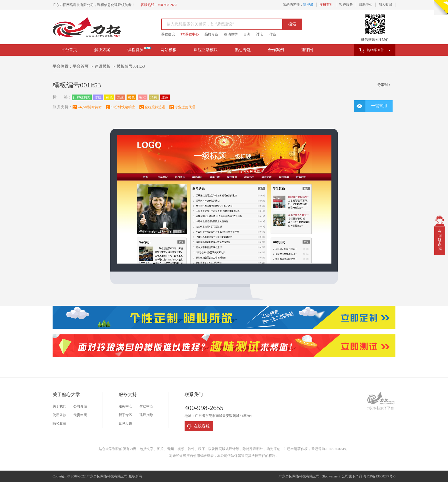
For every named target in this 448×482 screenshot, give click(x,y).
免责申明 (80, 415)
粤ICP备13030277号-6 (379, 476)
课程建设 (168, 34)
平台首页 (69, 50)
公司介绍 (80, 406)
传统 (98, 97)
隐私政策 (59, 423)
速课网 (307, 50)
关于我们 (59, 406)
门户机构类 (82, 97)
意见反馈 (125, 423)
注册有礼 (326, 5)
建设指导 (146, 415)
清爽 (154, 97)
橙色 (131, 97)
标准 (143, 97)
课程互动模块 (206, 50)
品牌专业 (211, 34)
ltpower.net (331, 476)
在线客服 (202, 426)
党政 (120, 97)
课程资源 (135, 50)
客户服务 (346, 5)
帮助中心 (366, 5)
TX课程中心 (190, 34)
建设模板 (103, 66)
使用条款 (59, 415)
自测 (247, 34)
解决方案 (102, 50)
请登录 (308, 5)
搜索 (292, 24)
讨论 (259, 34)
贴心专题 (243, 50)
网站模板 (169, 50)
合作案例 (276, 50)
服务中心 (125, 406)
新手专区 (125, 415)
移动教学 (231, 34)
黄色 (109, 97)
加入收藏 (385, 5)
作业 (273, 34)
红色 (165, 97)
